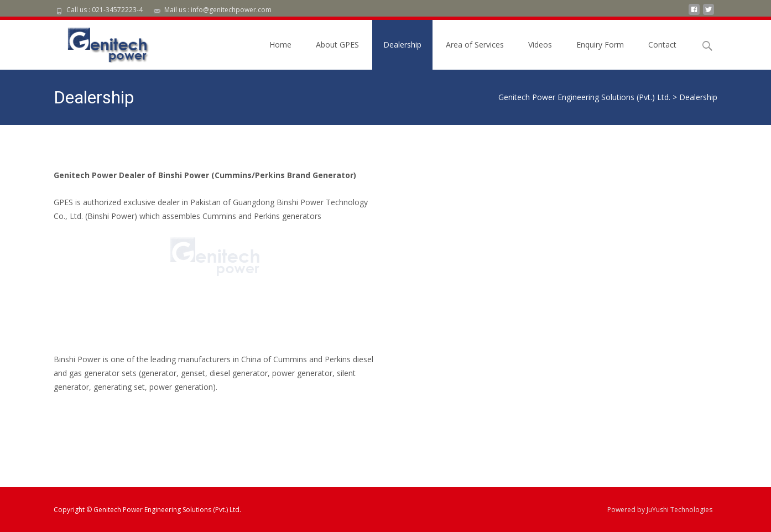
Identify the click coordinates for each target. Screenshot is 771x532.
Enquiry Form (600, 45)
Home (280, 45)
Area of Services (475, 45)
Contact (662, 45)
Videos (540, 45)
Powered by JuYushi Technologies (660, 510)
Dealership (402, 45)
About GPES (337, 45)
